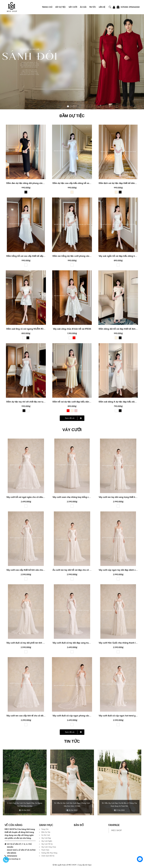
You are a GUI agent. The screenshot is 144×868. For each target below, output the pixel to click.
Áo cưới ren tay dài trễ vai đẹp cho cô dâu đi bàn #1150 (79, 570)
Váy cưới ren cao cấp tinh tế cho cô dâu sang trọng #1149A (35, 715)
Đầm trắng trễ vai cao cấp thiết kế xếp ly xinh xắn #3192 (33, 256)
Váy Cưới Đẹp (46, 838)
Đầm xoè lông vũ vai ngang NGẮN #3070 (27, 329)
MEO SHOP (116, 830)
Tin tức (72, 741)
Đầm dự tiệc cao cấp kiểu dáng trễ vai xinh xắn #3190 (79, 183)
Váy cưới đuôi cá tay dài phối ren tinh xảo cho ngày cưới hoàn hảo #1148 (41, 643)
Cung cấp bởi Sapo (85, 865)
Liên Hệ (102, 7)
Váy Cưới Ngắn (47, 841)
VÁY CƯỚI (72, 430)
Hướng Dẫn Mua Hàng (49, 853)
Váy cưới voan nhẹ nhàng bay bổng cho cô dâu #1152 (78, 497)
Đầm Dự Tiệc (46, 832)
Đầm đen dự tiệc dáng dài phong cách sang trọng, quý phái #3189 (39, 183)
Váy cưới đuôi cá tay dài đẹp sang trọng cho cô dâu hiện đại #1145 (85, 643)
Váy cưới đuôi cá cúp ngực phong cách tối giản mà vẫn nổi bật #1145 (86, 715)
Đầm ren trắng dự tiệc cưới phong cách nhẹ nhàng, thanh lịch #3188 (85, 256)
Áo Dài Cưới (46, 835)
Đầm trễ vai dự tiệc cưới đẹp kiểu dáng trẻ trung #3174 (79, 402)
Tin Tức (93, 7)
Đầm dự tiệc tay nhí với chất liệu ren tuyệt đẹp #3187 (32, 402)
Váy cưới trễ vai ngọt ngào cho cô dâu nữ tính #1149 (31, 497)
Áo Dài (83, 7)
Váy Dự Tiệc (61, 7)
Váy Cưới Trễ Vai (47, 844)
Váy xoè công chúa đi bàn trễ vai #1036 (72, 329)
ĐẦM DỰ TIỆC (72, 116)
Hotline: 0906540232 (130, 7)
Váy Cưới (73, 7)
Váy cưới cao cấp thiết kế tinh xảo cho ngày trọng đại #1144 (35, 570)
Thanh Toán (45, 850)
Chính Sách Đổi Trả (48, 856)
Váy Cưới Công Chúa (49, 847)
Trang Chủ (47, 7)
